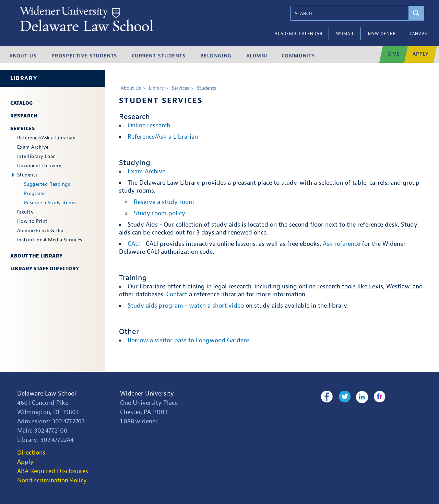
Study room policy (159, 213)
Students (27, 175)
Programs (35, 193)
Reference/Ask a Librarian (46, 138)
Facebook (327, 397)
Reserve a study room (164, 202)
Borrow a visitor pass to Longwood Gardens (189, 340)
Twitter (344, 397)
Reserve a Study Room (50, 203)
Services (22, 129)
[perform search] (414, 13)
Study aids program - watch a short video (186, 306)
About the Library (37, 256)
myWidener (382, 34)
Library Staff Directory (45, 269)
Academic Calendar (298, 34)
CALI (134, 244)
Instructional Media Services (50, 240)
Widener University (147, 394)
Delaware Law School (47, 394)
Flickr (378, 397)
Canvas (418, 34)
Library (24, 78)
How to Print (32, 221)
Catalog (22, 103)
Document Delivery (39, 166)
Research (24, 116)
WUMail (345, 34)
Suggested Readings (47, 184)
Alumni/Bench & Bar (40, 231)
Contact (177, 294)
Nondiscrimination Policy (52, 480)
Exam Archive (33, 147)
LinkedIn (361, 397)
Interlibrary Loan (37, 156)
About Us (131, 88)
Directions (31, 453)
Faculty (25, 212)
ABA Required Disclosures (53, 471)
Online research (149, 125)
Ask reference (341, 244)
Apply (25, 462)
